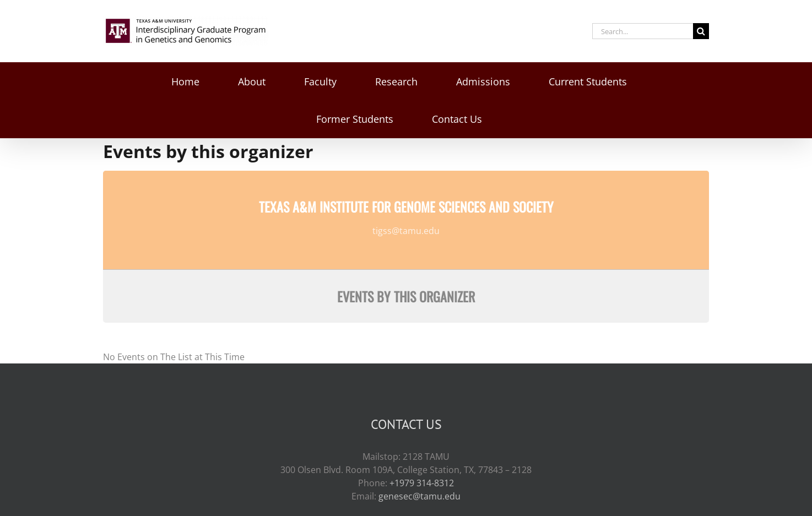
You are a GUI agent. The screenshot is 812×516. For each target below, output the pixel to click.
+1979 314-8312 (422, 483)
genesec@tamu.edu (419, 496)
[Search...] (643, 31)
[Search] (701, 31)
